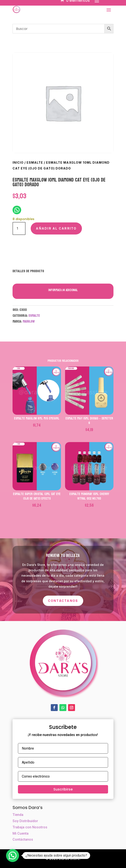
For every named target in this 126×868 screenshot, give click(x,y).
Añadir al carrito (56, 228)
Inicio (18, 162)
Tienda (18, 815)
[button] (13, 856)
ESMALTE (35, 162)
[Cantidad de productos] (19, 228)
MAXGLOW (29, 321)
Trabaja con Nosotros (30, 827)
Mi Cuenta (21, 833)
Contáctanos (63, 601)
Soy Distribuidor (25, 821)
